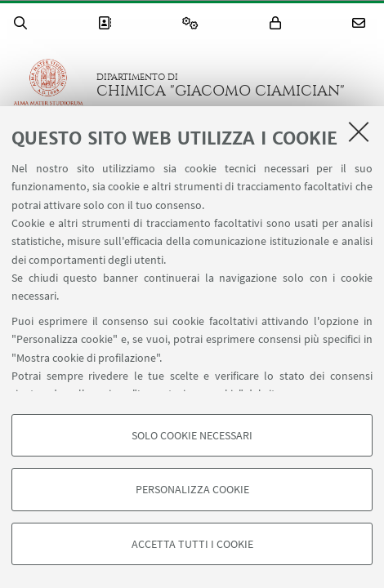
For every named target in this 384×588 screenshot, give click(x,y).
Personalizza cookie (192, 489)
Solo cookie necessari (192, 435)
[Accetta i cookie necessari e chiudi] (359, 131)
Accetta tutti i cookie (192, 544)
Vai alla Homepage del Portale (48, 85)
